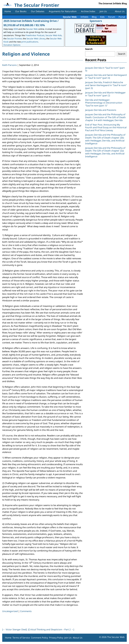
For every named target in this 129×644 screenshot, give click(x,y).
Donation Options (12, 45)
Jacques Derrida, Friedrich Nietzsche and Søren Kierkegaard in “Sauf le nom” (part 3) (106, 85)
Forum (112, 17)
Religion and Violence (26, 54)
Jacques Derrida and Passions (101, 110)
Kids (102, 17)
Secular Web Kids (54, 35)
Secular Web (32, 29)
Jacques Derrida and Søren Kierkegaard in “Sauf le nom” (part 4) (106, 76)
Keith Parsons (10, 65)
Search (89, 49)
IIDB (16, 29)
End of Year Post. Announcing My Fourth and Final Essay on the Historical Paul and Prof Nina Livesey (106, 128)
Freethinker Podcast (35, 35)
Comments (26, 611)
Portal (122, 17)
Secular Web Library (36, 39)
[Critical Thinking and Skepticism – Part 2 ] (51, 629)
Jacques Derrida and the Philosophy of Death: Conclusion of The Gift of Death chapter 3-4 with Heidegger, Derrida (105, 117)
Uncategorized (10, 611)
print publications (30, 42)
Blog (94, 17)
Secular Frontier (14, 39)
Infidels (84, 17)
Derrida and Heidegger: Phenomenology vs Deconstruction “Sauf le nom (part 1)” (104, 103)
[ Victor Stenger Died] (15, 629)
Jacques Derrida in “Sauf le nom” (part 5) (105, 69)
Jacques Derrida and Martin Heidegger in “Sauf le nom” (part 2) (105, 94)
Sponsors (96, 21)
